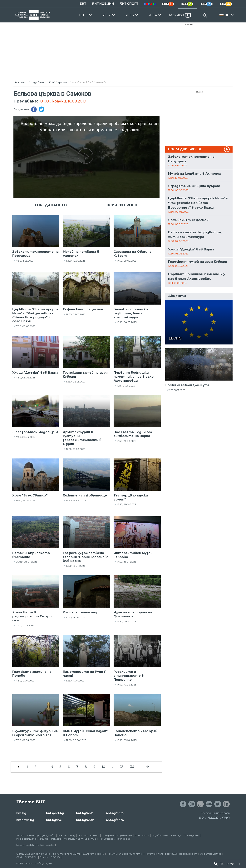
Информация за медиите (32, 839)
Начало (20, 82)
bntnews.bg (25, 820)
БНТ (83, 4)
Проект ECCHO (50, 857)
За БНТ (20, 835)
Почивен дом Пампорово (115, 839)
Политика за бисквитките (124, 854)
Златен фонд (66, 835)
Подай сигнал (160, 835)
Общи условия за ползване (33, 854)
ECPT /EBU (31, 857)
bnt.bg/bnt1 (85, 813)
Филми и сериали (88, 835)
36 (132, 767)
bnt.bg (21, 813)
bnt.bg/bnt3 (115, 813)
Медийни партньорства (80, 839)
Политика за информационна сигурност (171, 854)
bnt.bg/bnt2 (85, 820)
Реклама (188, 25)
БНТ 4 (152, 15)
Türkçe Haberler (45, 845)
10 (103, 767)
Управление (125, 835)
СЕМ (19, 857)
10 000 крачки (58, 82)
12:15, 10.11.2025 (177, 390)
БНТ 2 (106, 15)
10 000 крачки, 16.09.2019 (63, 101)
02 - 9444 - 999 (214, 818)
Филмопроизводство (41, 835)
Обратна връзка (211, 854)
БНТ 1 (83, 15)
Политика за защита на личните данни (79, 854)
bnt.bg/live (54, 820)
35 (122, 767)
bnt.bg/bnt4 (115, 820)
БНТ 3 (129, 15)
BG (227, 15)
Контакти (142, 835)
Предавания (37, 82)
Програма (108, 835)
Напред (176, 835)
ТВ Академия (191, 835)
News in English (25, 845)
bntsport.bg (55, 813)
